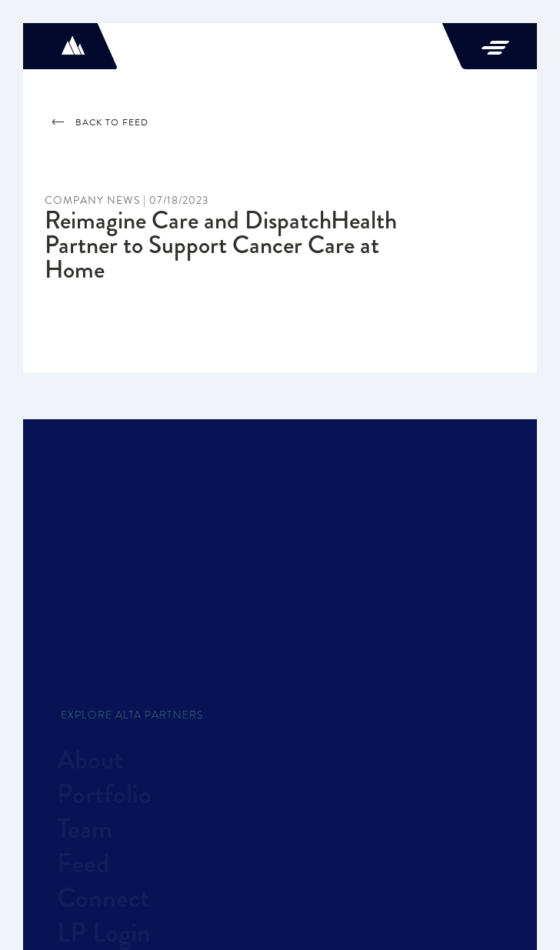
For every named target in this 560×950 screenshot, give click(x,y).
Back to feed (100, 122)
